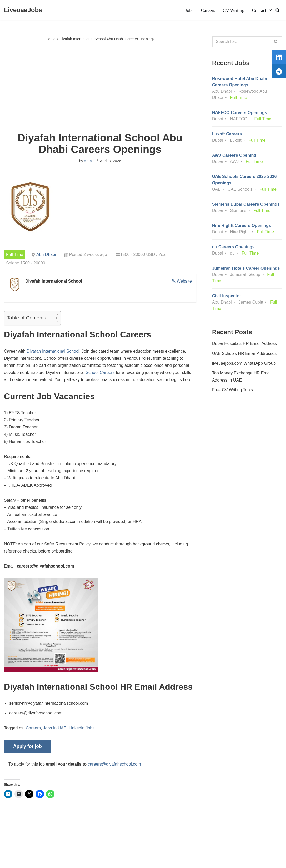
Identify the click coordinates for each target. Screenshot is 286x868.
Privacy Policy (48, 848)
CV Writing (233, 10)
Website (184, 281)
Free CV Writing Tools (232, 390)
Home (50, 39)
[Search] (277, 10)
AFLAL (69, 861)
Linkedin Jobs (82, 728)
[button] (271, 10)
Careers (208, 10)
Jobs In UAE (55, 728)
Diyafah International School (53, 351)
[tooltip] (279, 57)
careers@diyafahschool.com (114, 764)
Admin (89, 161)
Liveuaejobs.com (20, 861)
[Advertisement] (100, 87)
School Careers (100, 373)
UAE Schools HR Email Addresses (244, 354)
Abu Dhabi (46, 255)
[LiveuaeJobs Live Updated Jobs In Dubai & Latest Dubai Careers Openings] (23, 10)
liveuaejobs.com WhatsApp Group (244, 363)
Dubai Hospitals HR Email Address (244, 344)
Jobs (189, 10)
